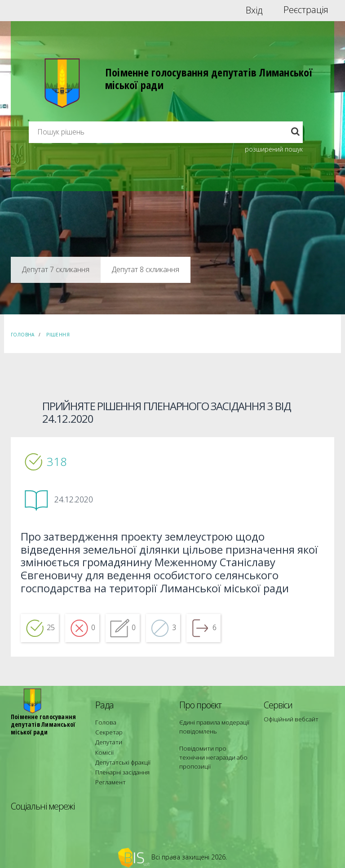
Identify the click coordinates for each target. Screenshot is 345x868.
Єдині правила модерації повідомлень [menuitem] (211, 732)
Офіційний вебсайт (289, 724)
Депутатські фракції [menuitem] (119, 760)
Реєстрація (306, 10)
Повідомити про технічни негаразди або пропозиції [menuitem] (212, 756)
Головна (23, 335)
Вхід (254, 10)
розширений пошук (274, 149)
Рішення (58, 335)
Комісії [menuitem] (103, 752)
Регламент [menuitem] (109, 776)
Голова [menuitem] (104, 727)
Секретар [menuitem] (107, 736)
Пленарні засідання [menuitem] (120, 768)
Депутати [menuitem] (107, 744)
